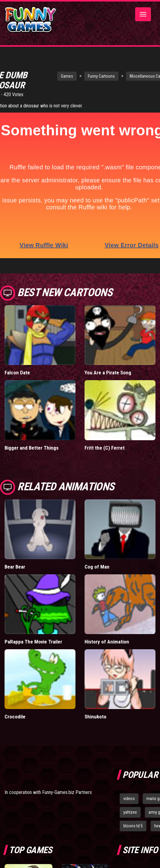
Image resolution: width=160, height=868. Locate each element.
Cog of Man (97, 567)
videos (129, 799)
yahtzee (130, 812)
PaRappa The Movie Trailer (33, 642)
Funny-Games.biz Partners (67, 792)
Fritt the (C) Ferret (105, 448)
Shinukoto (95, 717)
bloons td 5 (133, 826)
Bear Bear (15, 567)
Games (67, 76)
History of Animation (107, 642)
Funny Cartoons (101, 76)
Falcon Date (17, 373)
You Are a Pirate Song (108, 373)
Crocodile (15, 717)
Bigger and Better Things (32, 448)
